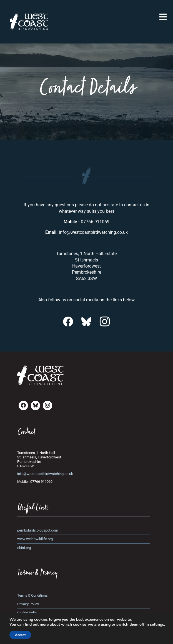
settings (157, 625)
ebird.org (24, 548)
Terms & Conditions (32, 595)
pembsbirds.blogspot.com (38, 530)
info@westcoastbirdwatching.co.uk (93, 232)
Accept (20, 635)
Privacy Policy (28, 604)
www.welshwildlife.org (35, 539)
